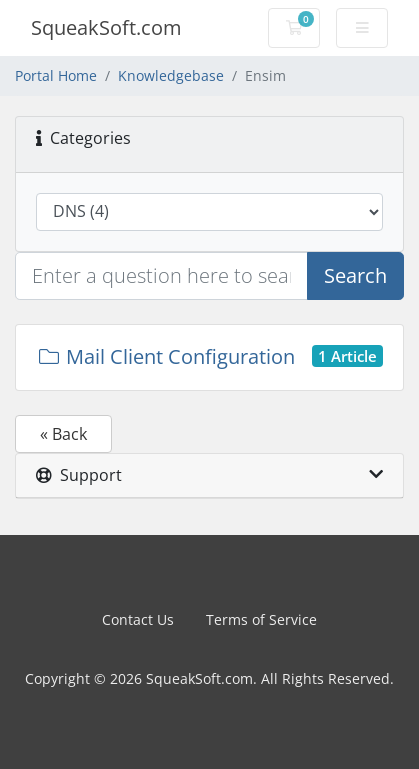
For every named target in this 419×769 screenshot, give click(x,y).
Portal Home (56, 75)
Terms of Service (261, 619)
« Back (63, 434)
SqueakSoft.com (106, 27)
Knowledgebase (171, 75)
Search (355, 275)
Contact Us (138, 619)
